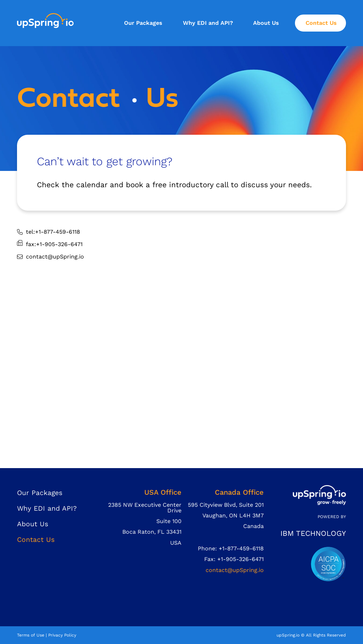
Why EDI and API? (208, 23)
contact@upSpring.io (235, 570)
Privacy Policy (62, 635)
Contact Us (321, 23)
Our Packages (143, 23)
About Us (266, 23)
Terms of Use (31, 635)
